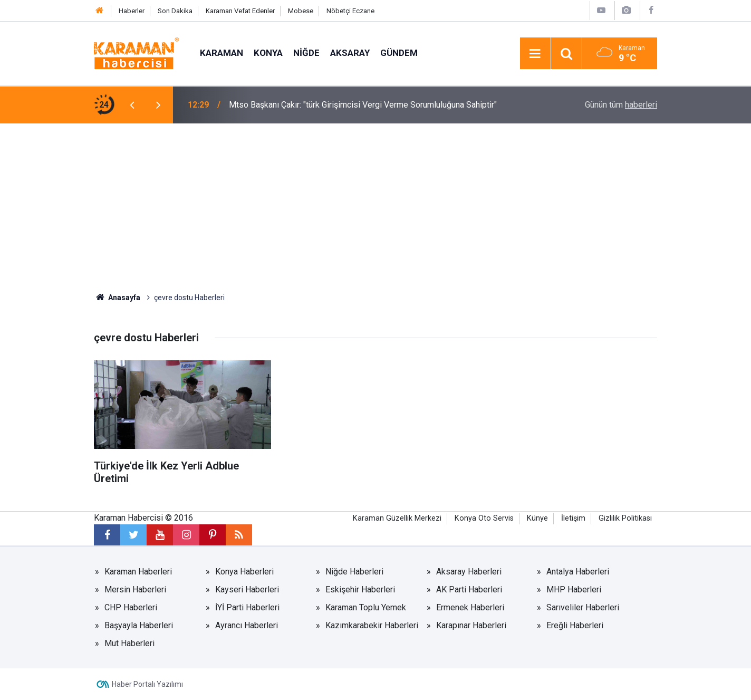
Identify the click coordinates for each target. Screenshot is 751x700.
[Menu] (535, 54)
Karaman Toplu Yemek (366, 607)
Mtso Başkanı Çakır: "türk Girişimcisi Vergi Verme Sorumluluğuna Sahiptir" (363, 105)
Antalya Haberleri (578, 572)
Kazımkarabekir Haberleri (372, 625)
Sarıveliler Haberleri (583, 607)
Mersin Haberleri (135, 589)
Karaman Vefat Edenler (240, 11)
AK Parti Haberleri (469, 589)
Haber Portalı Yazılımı (147, 684)
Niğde (306, 53)
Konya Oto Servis (484, 518)
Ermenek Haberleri (470, 607)
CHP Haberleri (131, 607)
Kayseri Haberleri (247, 589)
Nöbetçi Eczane (350, 11)
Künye (537, 518)
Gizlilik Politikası (625, 518)
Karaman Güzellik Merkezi (397, 518)
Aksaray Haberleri (469, 572)
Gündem (399, 53)
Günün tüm (621, 105)
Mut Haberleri (129, 643)
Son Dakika (175, 11)
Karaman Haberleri (138, 572)
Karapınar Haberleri (471, 625)
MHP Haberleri (574, 589)
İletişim (573, 518)
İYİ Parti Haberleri (247, 607)
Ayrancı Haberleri (247, 625)
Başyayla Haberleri (139, 625)
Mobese (301, 11)
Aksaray (350, 53)
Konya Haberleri (244, 572)
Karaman (222, 53)
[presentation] (132, 105)
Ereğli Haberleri (575, 625)
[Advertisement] (375, 203)
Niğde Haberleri (354, 572)
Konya (268, 53)
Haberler (132, 11)
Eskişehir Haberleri (360, 589)
